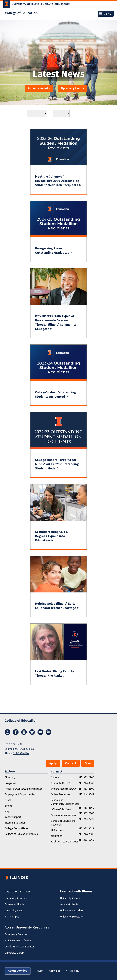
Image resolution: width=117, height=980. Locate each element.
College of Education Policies (21, 834)
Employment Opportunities (20, 794)
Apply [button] (53, 763)
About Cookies (18, 971)
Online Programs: (61, 794)
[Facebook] (16, 734)
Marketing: (57, 836)
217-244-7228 (86, 819)
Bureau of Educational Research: (64, 823)
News (8, 800)
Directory (10, 777)
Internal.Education (15, 823)
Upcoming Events (73, 88)
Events (8, 806)
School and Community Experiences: (65, 802)
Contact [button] (71, 763)
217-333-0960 (21, 753)
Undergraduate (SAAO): (64, 789)
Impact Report (13, 817)
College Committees (16, 828)
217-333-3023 (86, 828)
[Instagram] (7, 734)
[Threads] (24, 734)
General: (56, 777)
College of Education (21, 13)
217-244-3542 (86, 783)
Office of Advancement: (64, 815)
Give (88, 763)
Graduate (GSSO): (61, 783)
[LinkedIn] (49, 734)
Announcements (39, 88)
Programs (10, 783)
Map (7, 811)
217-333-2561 (86, 808)
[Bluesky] (32, 734)
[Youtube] (40, 734)
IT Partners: (58, 830)
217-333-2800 (86, 789)
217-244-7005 (86, 834)
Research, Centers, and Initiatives (24, 789)
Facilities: (56, 842)
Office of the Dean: (61, 810)
